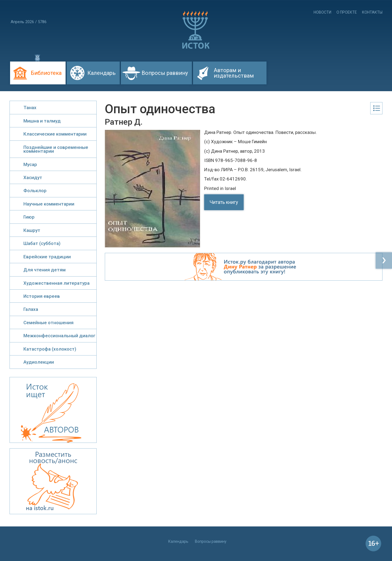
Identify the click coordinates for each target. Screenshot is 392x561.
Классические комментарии (55, 134)
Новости (322, 12)
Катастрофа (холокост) (50, 349)
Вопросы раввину (165, 73)
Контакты (372, 12)
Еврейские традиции (47, 257)
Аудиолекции (39, 362)
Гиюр (29, 217)
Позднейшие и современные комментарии (56, 149)
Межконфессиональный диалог (59, 336)
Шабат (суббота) (42, 243)
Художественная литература (56, 283)
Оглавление (376, 108)
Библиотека (46, 73)
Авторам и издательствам (234, 73)
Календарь (102, 73)
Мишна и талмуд (42, 121)
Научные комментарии (49, 204)
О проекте (347, 12)
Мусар (30, 164)
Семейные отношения (48, 323)
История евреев (42, 296)
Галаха (31, 309)
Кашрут (32, 230)
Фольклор (35, 191)
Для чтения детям (45, 270)
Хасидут (33, 177)
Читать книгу (224, 202)
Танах (30, 108)
